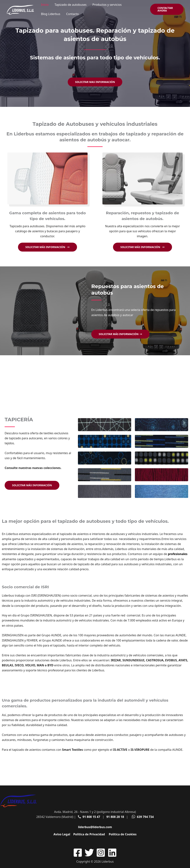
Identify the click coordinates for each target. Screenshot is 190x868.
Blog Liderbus (51, 14)
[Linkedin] (112, 853)
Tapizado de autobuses (71, 5)
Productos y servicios (107, 5)
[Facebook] (78, 853)
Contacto (73, 14)
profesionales (178, 554)
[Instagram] (101, 853)
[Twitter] (89, 853)
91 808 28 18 (115, 817)
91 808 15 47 (91, 817)
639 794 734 (145, 817)
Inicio (45, 5)
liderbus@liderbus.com (95, 827)
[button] (167, 9)
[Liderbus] (20, 9)
